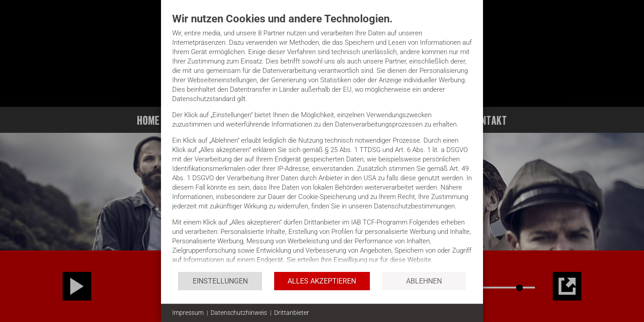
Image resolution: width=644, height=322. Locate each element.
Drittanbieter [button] (292, 313)
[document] (322, 142)
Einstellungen (220, 281)
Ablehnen (424, 281)
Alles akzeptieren (322, 281)
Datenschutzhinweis (239, 313)
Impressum (188, 313)
